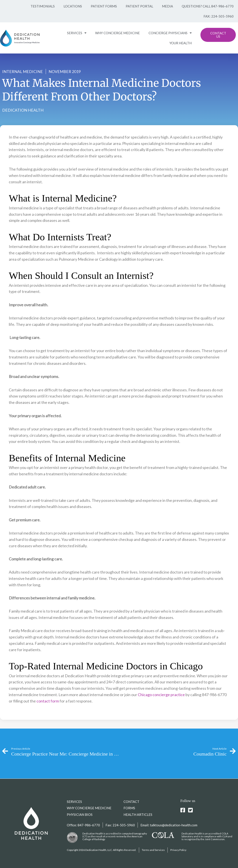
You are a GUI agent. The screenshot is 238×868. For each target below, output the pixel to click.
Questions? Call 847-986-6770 (208, 6)
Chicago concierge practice (161, 695)
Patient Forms (104, 6)
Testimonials (43, 6)
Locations (73, 6)
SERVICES (77, 33)
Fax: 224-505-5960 (219, 16)
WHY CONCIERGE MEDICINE (117, 33)
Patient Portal (139, 6)
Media (167, 6)
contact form (48, 701)
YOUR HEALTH (181, 43)
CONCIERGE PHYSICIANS (170, 33)
